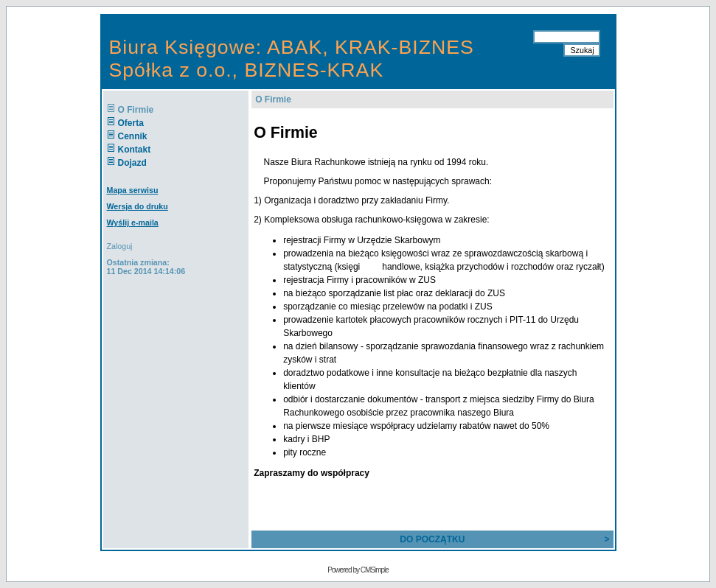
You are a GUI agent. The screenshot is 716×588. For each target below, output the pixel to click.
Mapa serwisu (133, 190)
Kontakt (135, 150)
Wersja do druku (138, 206)
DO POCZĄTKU (432, 539)
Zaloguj (120, 246)
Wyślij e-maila (133, 223)
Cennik (133, 136)
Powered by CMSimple (358, 570)
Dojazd (132, 163)
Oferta (131, 123)
